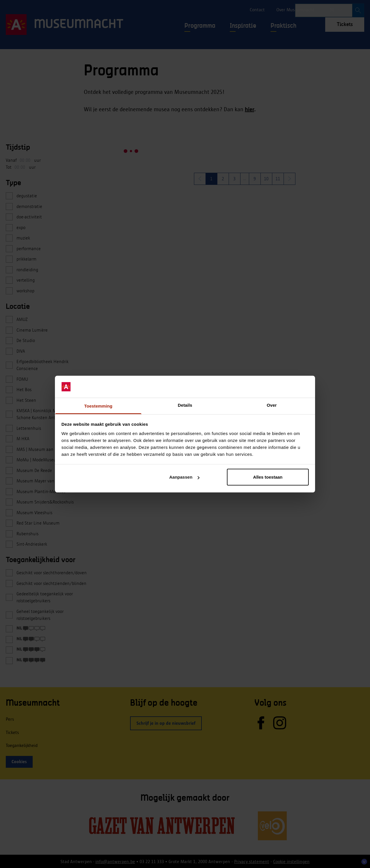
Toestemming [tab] (98, 406)
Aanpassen (184, 477)
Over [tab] (272, 405)
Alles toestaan (268, 477)
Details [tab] (185, 405)
